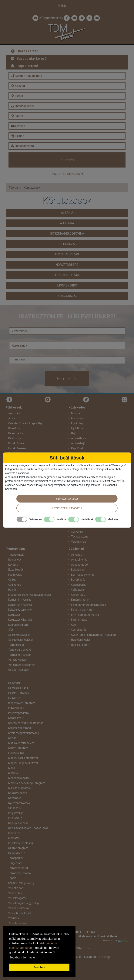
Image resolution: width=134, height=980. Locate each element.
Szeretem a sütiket (67, 499)
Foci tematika (79, 620)
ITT (102, 485)
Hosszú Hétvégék (19, 693)
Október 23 (15, 808)
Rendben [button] (39, 967)
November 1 (16, 798)
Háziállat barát (80, 645)
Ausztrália (14, 413)
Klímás (12, 738)
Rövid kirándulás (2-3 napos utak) (28, 828)
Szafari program (18, 848)
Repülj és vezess (18, 823)
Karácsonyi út (16, 718)
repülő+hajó (78, 443)
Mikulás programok (20, 788)
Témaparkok (16, 858)
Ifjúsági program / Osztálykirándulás (30, 595)
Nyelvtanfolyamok (19, 803)
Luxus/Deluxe (16, 753)
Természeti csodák (20, 655)
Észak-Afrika (16, 443)
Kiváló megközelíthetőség (24, 733)
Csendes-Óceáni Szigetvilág (25, 423)
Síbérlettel (14, 833)
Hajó (74, 433)
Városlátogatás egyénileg (23, 903)
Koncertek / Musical (20, 605)
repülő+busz (79, 438)
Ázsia (12, 418)
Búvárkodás (78, 580)
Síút (11, 630)
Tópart (12, 878)
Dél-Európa (15, 438)
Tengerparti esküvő (20, 650)
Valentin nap (79, 542)
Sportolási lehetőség (21, 843)
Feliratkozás (67, 379)
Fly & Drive (77, 428)
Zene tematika (17, 923)
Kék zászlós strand (20, 728)
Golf (74, 625)
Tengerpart (15, 863)
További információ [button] (22, 957)
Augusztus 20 (79, 565)
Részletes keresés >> (67, 174)
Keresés (67, 160)
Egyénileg (77, 423)
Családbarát (78, 585)
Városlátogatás (17, 660)
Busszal (76, 413)
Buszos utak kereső (32, 58)
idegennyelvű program (22, 703)
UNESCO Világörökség (21, 883)
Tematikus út (16, 645)
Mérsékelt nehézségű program (27, 783)
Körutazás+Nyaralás (20, 620)
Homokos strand (18, 688)
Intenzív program (18, 713)
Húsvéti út (14, 698)
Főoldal (14, 188)
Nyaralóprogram (18, 625)
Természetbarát (18, 868)
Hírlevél (91, 932)
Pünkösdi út (15, 818)
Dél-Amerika (16, 433)
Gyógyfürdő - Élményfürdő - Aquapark (94, 635)
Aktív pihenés (79, 560)
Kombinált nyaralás (20, 600)
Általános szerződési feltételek (98, 936)
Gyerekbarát (79, 630)
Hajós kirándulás (81, 640)
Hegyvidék (14, 683)
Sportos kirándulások (21, 640)
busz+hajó (77, 418)
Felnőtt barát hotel (82, 610)
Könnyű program (18, 748)
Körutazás (14, 615)
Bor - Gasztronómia (83, 575)
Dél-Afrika (14, 428)
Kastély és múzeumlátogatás (26, 723)
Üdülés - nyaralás (18, 670)
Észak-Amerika (17, 448)
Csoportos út (79, 595)
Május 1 (13, 768)
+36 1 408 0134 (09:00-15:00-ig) (89, 957)
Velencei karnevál (19, 908)
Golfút (12, 580)
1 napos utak (16, 555)
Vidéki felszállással (20, 913)
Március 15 (15, 773)
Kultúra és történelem (21, 610)
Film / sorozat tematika (85, 615)
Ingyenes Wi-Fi (17, 708)
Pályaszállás (16, 813)
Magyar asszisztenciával (23, 758)
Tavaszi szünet (80, 537)
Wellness (14, 918)
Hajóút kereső (27, 66)
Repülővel (77, 448)
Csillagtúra (77, 590)
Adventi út (77, 555)
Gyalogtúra (15, 585)
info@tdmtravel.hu (47, 18)
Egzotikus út (16, 570)
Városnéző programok (22, 665)
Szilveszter (78, 532)
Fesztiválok (15, 575)
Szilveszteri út (17, 853)
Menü (67, 6)
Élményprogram (81, 600)
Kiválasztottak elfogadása (67, 508)
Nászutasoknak (18, 793)
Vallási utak (15, 893)
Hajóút (12, 590)
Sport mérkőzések (19, 635)
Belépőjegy (15, 560)
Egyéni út (14, 565)
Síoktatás (14, 838)
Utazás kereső (28, 51)
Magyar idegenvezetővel (23, 763)
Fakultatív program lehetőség (89, 605)
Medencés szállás (19, 778)
